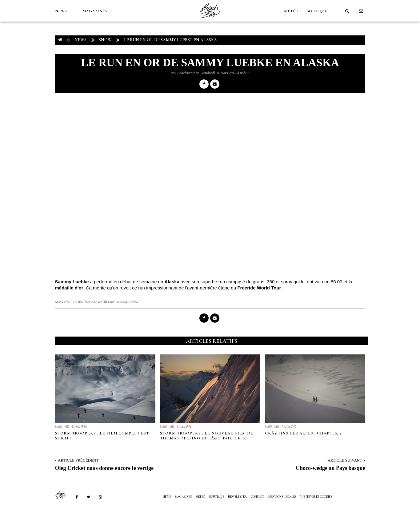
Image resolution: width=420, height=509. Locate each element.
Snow (105, 40)
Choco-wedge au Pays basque (330, 468)
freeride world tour (100, 302)
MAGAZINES (95, 11)
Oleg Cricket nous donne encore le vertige (104, 468)
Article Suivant (345, 460)
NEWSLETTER (237, 497)
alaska (78, 302)
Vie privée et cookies (316, 497)
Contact (258, 497)
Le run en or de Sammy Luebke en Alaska (170, 40)
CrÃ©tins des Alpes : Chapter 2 (303, 433)
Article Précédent (78, 460)
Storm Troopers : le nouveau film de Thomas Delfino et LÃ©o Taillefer (207, 436)
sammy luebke (128, 302)
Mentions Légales (282, 497)
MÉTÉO (291, 11)
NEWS (61, 11)
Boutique (318, 11)
